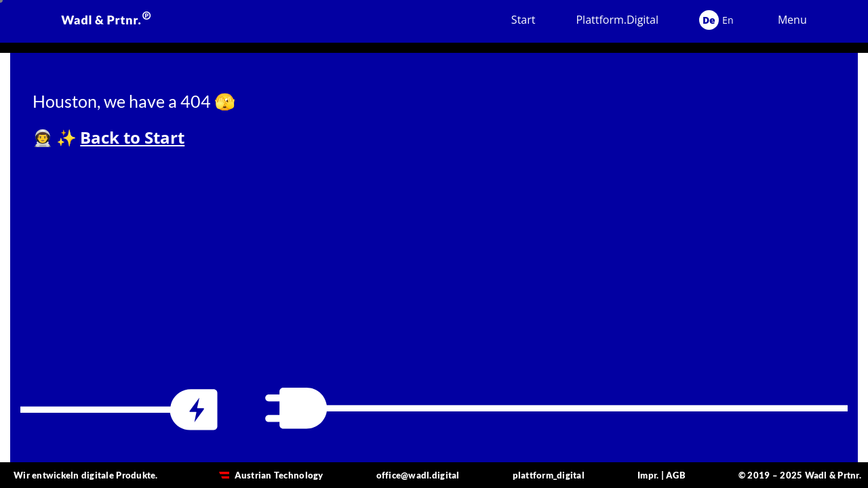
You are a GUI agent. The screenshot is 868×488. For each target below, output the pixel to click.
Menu (792, 20)
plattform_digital (549, 475)
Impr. (648, 475)
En (728, 20)
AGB (676, 475)
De (709, 20)
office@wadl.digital (418, 475)
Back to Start (132, 137)
